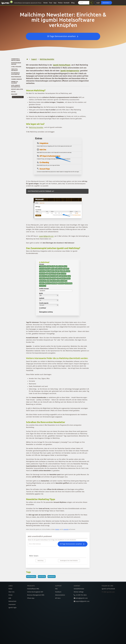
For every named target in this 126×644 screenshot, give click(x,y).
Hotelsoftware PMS (33, 589)
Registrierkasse (16, 77)
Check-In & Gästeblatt (15, 70)
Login (98, 3)
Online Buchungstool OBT (35, 592)
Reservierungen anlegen (16, 64)
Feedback (58, 592)
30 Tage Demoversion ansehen (63, 36)
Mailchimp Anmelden (36, 127)
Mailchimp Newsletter (17, 97)
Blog (73, 3)
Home (45, 3)
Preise (60, 3)
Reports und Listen (17, 89)
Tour (51, 3)
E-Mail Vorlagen (16, 67)
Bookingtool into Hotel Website (69, 561)
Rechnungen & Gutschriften (16, 74)
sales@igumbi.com (81, 598)
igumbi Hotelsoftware (62, 65)
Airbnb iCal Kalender (15, 82)
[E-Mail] (42, 544)
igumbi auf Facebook (108, 589)
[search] (91, 3)
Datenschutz (12, 601)
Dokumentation (60, 595)
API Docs (58, 598)
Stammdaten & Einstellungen (16, 60)
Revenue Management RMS (36, 595)
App (55, 3)
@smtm (57, 529)
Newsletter (52, 577)
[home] (27, 59)
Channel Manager (16, 79)
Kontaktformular (79, 589)
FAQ (56, 589)
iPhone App (31, 598)
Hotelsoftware (31, 577)
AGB (10, 598)
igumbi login (12, 608)
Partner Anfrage (79, 592)
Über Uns (11, 592)
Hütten (13, 92)
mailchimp (42, 577)
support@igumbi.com (46, 236)
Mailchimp (14, 94)
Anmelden (107, 3)
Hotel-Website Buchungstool (16, 86)
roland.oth (66, 529)
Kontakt (67, 3)
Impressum (12, 604)
